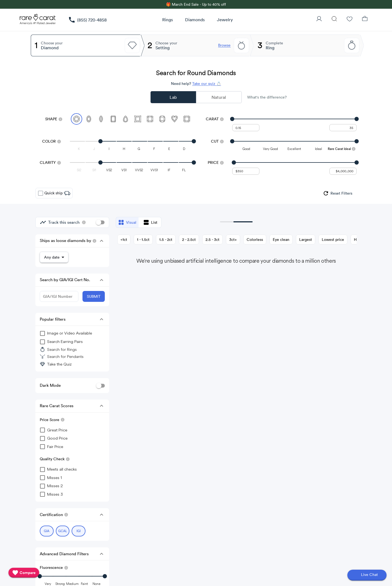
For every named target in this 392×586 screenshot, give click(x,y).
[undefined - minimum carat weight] (246, 128)
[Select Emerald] (113, 119)
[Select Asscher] (187, 119)
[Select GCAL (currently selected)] (63, 528)
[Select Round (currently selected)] (76, 119)
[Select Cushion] (162, 119)
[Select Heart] (174, 119)
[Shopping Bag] (365, 19)
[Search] (334, 19)
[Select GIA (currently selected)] (47, 528)
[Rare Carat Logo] (38, 20)
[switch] (100, 222)
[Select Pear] (125, 119)
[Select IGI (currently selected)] (79, 528)
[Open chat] (367, 575)
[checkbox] (41, 193)
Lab (173, 97)
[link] (87, 20)
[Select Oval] (89, 119)
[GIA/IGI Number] (59, 295)
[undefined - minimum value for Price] (246, 171)
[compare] (24, 573)
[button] (102, 241)
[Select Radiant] (150, 119)
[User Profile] (319, 19)
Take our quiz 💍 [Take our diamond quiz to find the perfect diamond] (207, 84)
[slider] (294, 119)
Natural (219, 97)
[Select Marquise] (101, 119)
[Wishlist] (350, 19)
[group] (337, 193)
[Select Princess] (138, 119)
